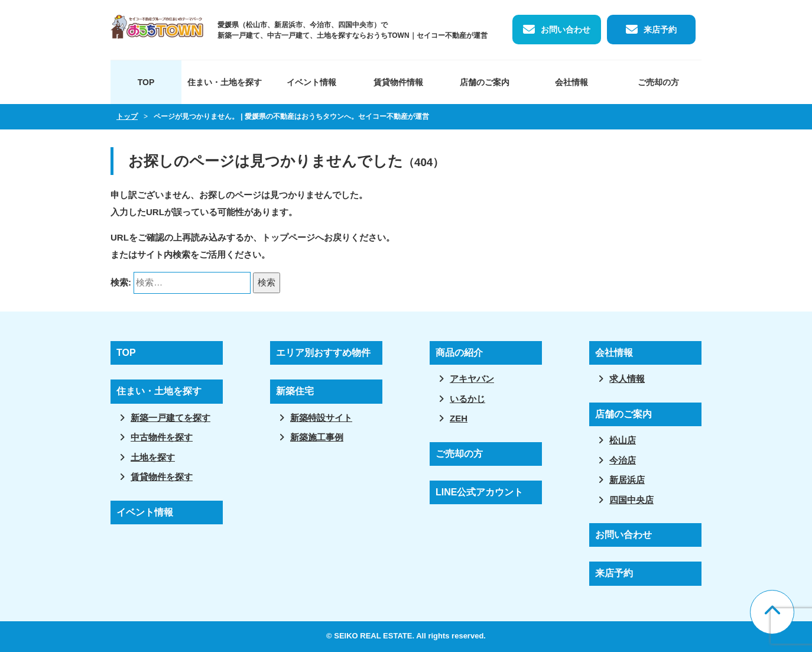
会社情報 (571, 82)
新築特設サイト (321, 418)
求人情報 (627, 379)
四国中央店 (631, 500)
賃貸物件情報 (398, 82)
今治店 (623, 460)
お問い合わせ (566, 30)
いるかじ (467, 399)
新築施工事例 (317, 437)
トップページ (288, 237)
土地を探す (153, 457)
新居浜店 (627, 480)
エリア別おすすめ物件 (323, 353)
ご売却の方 (658, 82)
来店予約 (660, 30)
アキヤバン (472, 379)
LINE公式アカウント (479, 492)
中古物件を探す (162, 437)
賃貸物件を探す (162, 477)
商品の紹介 (459, 353)
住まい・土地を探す (225, 82)
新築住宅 (295, 391)
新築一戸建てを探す (170, 418)
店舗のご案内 (485, 82)
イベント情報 (311, 82)
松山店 (623, 440)
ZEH (459, 418)
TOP (146, 82)
